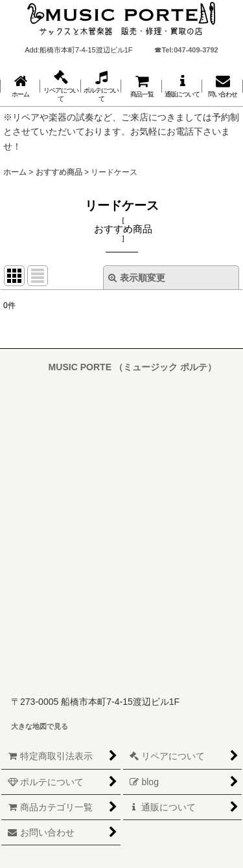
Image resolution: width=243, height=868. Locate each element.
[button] (60, 86)
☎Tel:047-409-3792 (186, 50)
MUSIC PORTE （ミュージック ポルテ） (133, 367)
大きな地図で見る (40, 726)
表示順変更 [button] (137, 278)
